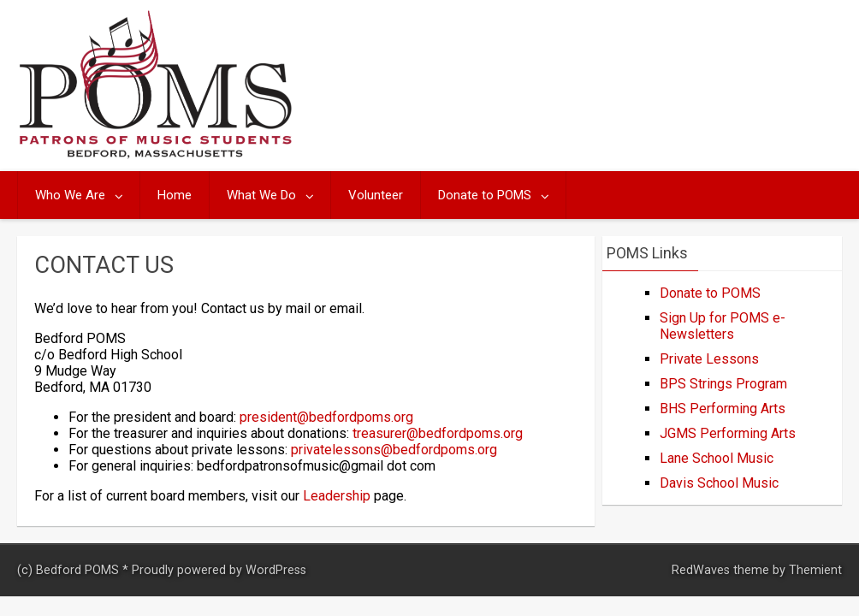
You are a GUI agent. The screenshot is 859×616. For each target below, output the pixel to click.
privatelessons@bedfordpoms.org (394, 450)
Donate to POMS (485, 195)
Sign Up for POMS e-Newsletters (723, 326)
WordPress (276, 570)
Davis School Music (719, 483)
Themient (815, 570)
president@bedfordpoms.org (326, 417)
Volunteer (376, 195)
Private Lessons (709, 359)
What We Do (261, 195)
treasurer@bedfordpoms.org (438, 433)
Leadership (337, 496)
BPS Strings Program (723, 384)
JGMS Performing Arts (728, 433)
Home (175, 195)
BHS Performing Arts (723, 409)
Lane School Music (717, 458)
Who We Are (70, 195)
